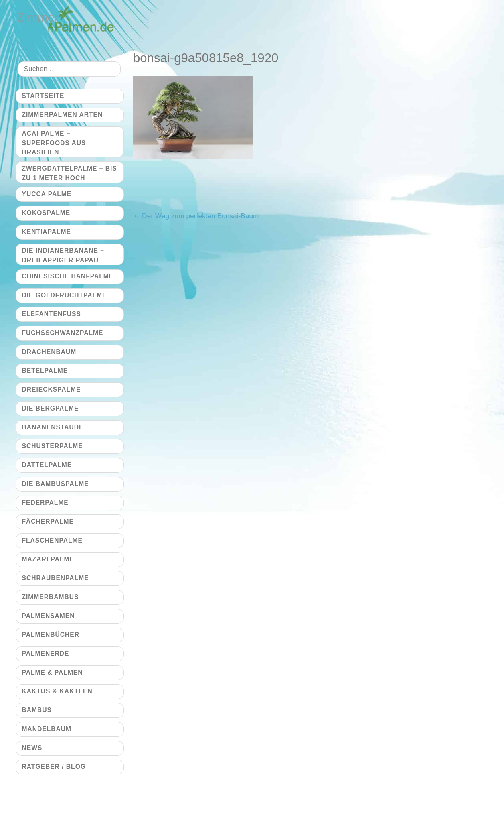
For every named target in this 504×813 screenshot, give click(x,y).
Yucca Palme (47, 194)
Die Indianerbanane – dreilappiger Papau (63, 255)
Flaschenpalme (52, 540)
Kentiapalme (47, 232)
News (32, 748)
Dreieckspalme (52, 389)
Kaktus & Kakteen (57, 691)
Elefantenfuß (52, 314)
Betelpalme (45, 371)
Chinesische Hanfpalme (68, 276)
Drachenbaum (49, 352)
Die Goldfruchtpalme (65, 295)
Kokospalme (46, 213)
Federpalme (45, 503)
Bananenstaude (53, 427)
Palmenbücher (51, 635)
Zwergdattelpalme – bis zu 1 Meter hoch (70, 173)
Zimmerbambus (51, 597)
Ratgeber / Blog (54, 767)
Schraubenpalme (56, 578)
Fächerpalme (48, 521)
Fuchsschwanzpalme (63, 333)
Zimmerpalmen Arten (63, 115)
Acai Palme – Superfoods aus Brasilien (54, 143)
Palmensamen (49, 616)
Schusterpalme (53, 446)
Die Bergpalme (51, 408)
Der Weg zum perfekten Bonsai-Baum (196, 216)
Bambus (37, 710)
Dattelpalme (47, 465)
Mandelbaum (47, 729)
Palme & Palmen (53, 672)
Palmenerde (46, 653)
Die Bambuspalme (56, 484)
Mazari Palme (48, 559)
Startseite (43, 96)
